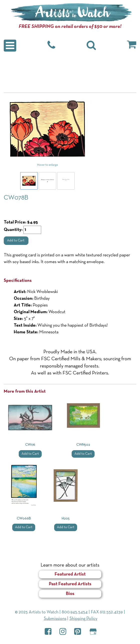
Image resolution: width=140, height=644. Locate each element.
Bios (70, 594)
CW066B (24, 519)
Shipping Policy (83, 619)
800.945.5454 (75, 612)
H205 (66, 519)
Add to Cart (16, 241)
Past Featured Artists (70, 584)
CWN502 (83, 445)
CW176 (30, 445)
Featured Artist (70, 574)
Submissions (55, 619)
